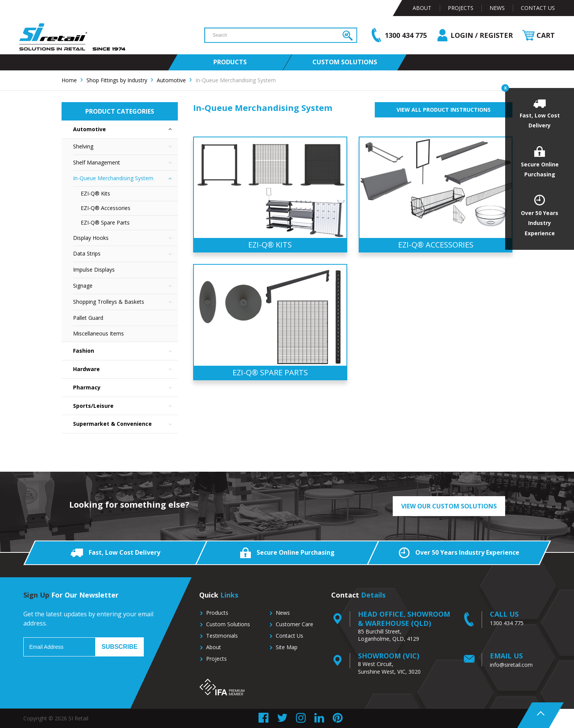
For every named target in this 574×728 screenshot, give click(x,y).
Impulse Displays (94, 270)
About (422, 8)
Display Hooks (125, 238)
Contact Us (538, 8)
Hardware (125, 369)
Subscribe (119, 647)
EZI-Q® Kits (95, 193)
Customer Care (294, 624)
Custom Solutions (228, 624)
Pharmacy (125, 388)
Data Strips (125, 254)
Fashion (125, 351)
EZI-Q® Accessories (106, 208)
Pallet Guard (88, 318)
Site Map (287, 647)
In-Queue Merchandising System (125, 178)
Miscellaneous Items (98, 333)
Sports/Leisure (125, 406)
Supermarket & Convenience (125, 424)
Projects (461, 8)
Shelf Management (125, 163)
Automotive (125, 129)
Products (217, 613)
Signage (125, 286)
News (497, 8)
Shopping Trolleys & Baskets (125, 302)
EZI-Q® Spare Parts (105, 222)
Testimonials (222, 636)
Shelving (125, 147)
